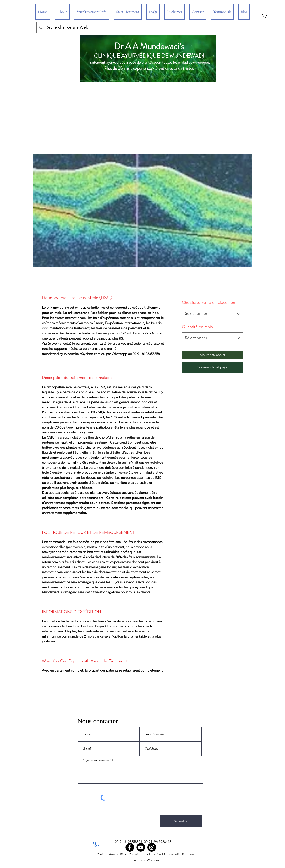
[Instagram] (152, 847)
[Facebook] (130, 847)
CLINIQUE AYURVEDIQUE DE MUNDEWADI (149, 56)
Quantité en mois (197, 327)
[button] (264, 16)
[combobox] (212, 314)
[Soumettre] (181, 821)
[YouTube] (141, 847)
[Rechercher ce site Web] (87, 27)
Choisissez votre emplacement (209, 302)
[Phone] (96, 845)
